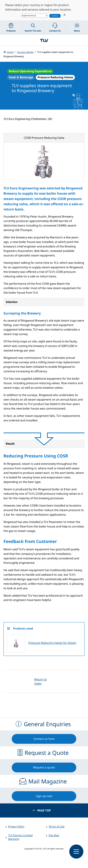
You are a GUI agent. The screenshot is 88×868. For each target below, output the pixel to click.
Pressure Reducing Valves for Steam (52, 643)
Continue (55, 16)
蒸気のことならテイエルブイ (44, 40)
